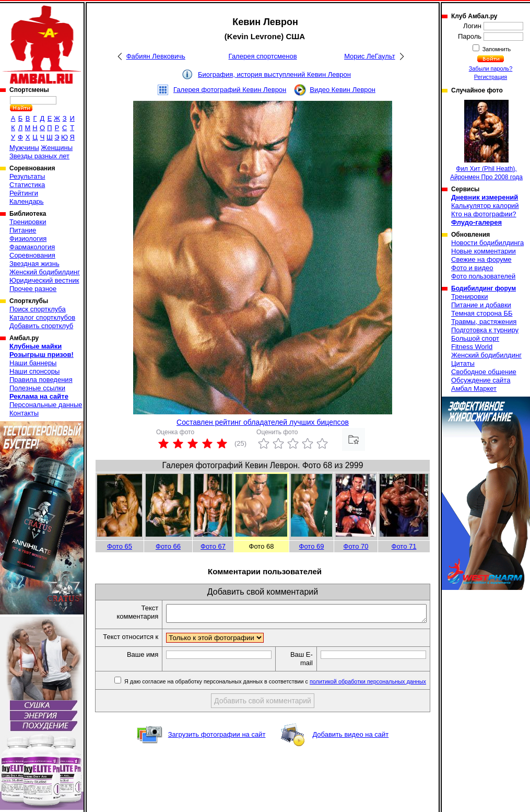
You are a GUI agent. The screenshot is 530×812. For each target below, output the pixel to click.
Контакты (24, 413)
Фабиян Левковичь (156, 56)
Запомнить (496, 49)
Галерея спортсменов (263, 56)
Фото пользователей (483, 276)
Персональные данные (46, 405)
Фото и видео (472, 268)
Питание (23, 230)
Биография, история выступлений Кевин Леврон (274, 74)
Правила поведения (41, 380)
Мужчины (24, 148)
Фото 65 (120, 546)
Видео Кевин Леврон (343, 90)
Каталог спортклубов (42, 317)
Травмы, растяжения (484, 322)
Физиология (28, 239)
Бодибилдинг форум (484, 288)
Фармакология (32, 247)
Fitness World (472, 347)
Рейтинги (24, 193)
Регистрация (491, 77)
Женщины (57, 148)
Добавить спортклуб (41, 326)
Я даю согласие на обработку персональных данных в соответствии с (274, 691)
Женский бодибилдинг (45, 272)
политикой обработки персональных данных (368, 691)
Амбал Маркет (474, 388)
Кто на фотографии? (484, 214)
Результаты (27, 176)
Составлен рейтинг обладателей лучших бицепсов (263, 422)
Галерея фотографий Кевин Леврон (230, 90)
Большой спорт (475, 338)
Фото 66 (168, 546)
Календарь (27, 201)
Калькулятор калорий (485, 206)
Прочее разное (33, 289)
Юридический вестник (44, 280)
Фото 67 (213, 546)
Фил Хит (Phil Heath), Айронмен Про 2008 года (486, 140)
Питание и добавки (481, 305)
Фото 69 (312, 546)
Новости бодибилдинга (487, 243)
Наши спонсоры (34, 371)
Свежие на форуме (481, 259)
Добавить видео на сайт (350, 744)
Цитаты (463, 363)
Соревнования (32, 255)
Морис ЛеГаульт (369, 56)
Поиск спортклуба (38, 309)
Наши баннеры (33, 363)
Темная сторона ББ (482, 313)
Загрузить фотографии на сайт (217, 744)
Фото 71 (404, 546)
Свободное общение (484, 372)
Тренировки (28, 222)
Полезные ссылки (37, 388)
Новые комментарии (484, 251)
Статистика (27, 185)
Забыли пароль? (491, 68)
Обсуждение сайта (481, 380)
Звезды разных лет (39, 156)
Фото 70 (356, 546)
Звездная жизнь (34, 264)
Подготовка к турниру (485, 330)
